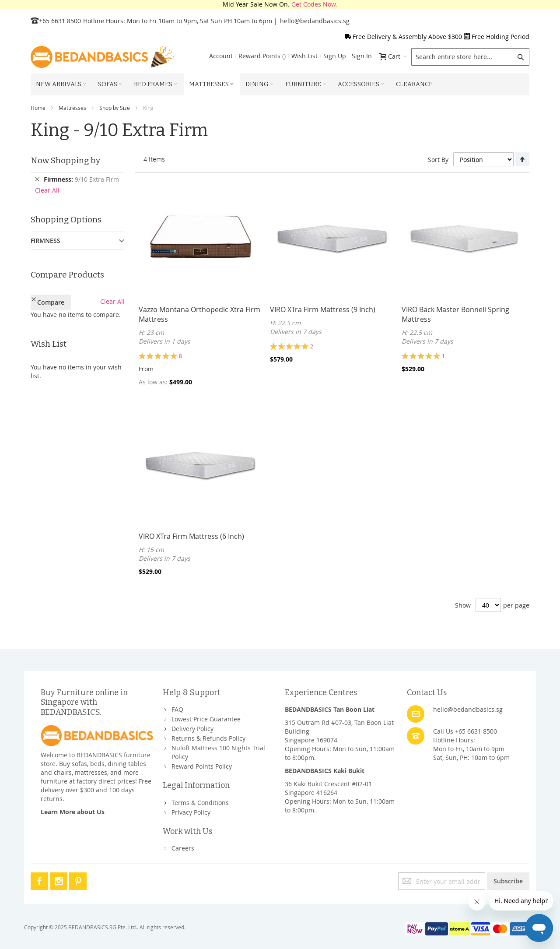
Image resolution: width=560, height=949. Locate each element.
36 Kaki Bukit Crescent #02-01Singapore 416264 (328, 788)
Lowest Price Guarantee (206, 719)
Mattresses (72, 108)
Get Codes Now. (314, 4)
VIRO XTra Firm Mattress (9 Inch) (323, 309)
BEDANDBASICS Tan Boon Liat (330, 709)
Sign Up (335, 56)
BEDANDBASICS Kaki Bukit (325, 771)
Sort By (438, 160)
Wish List (304, 56)
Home (38, 108)
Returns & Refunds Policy (208, 738)
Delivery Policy (192, 729)
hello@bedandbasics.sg (315, 21)
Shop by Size (115, 108)
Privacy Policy (191, 812)
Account (221, 56)
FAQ (177, 709)
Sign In (362, 56)
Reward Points (262, 56)
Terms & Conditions (200, 803)
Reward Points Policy (202, 766)
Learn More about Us (73, 812)
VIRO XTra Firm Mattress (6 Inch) (191, 536)
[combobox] (470, 57)
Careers (183, 848)
